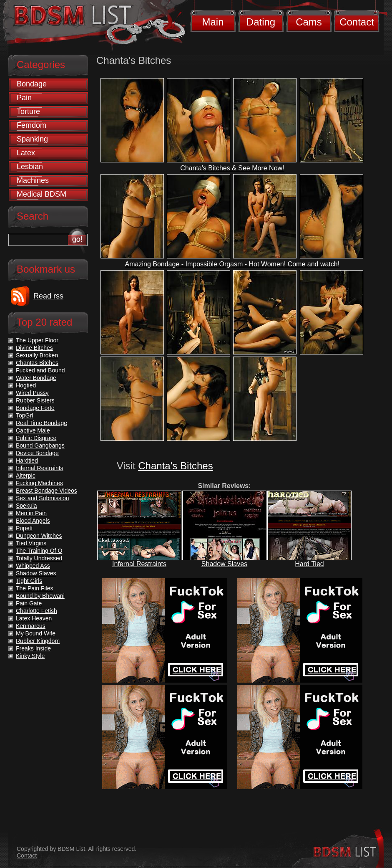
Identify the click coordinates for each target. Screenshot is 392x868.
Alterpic (26, 476)
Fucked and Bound (40, 370)
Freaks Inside (33, 648)
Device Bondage (37, 453)
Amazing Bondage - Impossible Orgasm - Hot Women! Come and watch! (232, 264)
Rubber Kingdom (38, 641)
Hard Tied (309, 564)
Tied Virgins (31, 543)
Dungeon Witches (39, 536)
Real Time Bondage (41, 423)
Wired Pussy (32, 393)
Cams (309, 22)
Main (213, 22)
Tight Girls (29, 581)
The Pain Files (34, 588)
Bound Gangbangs (40, 445)
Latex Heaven (34, 618)
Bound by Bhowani (40, 596)
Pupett (24, 528)
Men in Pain (31, 513)
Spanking (32, 139)
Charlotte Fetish (36, 611)
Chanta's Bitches (175, 466)
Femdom (31, 125)
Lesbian (30, 167)
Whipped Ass (33, 566)
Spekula (26, 506)
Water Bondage (36, 378)
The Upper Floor (37, 340)
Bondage (32, 84)
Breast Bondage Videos (46, 491)
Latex (26, 153)
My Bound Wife (36, 633)
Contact (357, 22)
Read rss (48, 296)
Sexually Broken (37, 355)
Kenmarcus (31, 626)
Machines (33, 180)
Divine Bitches (34, 348)
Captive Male (33, 430)
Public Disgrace (36, 438)
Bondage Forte (35, 408)
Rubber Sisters (35, 400)
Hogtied (26, 385)
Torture (28, 111)
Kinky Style (30, 656)
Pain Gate (29, 603)
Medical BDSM (41, 194)
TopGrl (24, 415)
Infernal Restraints (139, 564)
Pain (24, 98)
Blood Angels (33, 521)
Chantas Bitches (37, 363)
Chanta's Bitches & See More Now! (232, 168)
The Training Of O (39, 551)
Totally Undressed (39, 558)
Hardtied (27, 461)
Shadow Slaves (224, 564)
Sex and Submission (43, 498)
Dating (261, 22)
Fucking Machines (39, 483)
